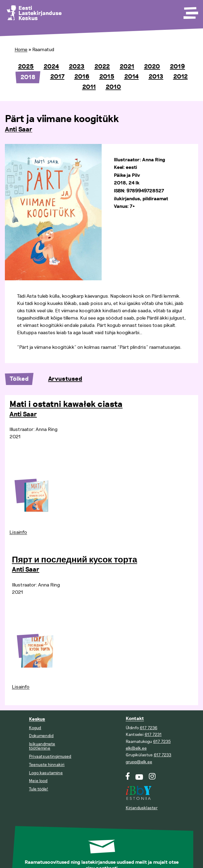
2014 (131, 77)
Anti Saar (19, 130)
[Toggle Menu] (190, 11)
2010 (113, 87)
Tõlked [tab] (19, 379)
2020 (152, 67)
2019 (177, 67)
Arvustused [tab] (65, 379)
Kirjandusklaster (142, 808)
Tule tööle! (38, 789)
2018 (28, 77)
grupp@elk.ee (139, 762)
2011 (89, 87)
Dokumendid (41, 736)
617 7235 (162, 742)
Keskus (37, 719)
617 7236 (149, 728)
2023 (77, 67)
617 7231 (153, 735)
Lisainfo (18, 532)
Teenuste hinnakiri (47, 765)
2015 (107, 77)
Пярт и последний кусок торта (75, 560)
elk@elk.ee (136, 748)
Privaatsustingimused (50, 756)
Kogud (35, 728)
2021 (127, 67)
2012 (180, 77)
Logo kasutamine (46, 773)
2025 (26, 67)
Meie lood (38, 781)
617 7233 (163, 755)
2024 (51, 67)
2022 (102, 67)
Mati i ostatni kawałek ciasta (66, 404)
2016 (82, 77)
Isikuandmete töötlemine (42, 746)
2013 (156, 77)
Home (21, 50)
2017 (57, 77)
